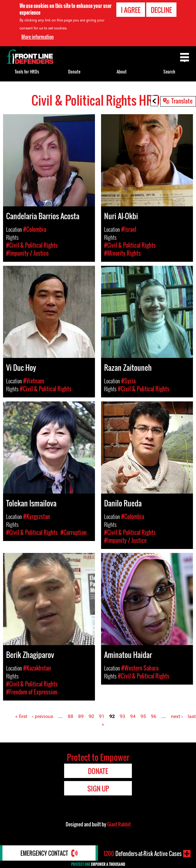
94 (133, 716)
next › (177, 716)
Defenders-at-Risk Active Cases (143, 854)
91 (102, 716)
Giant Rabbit (119, 824)
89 (81, 716)
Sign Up (98, 788)
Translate (182, 101)
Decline (161, 10)
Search (169, 71)
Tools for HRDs (27, 71)
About (122, 71)
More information (38, 37)
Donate (74, 71)
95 (143, 716)
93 (122, 716)
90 (91, 716)
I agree (131, 10)
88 (71, 716)
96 (154, 716)
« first (21, 716)
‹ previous (43, 716)
